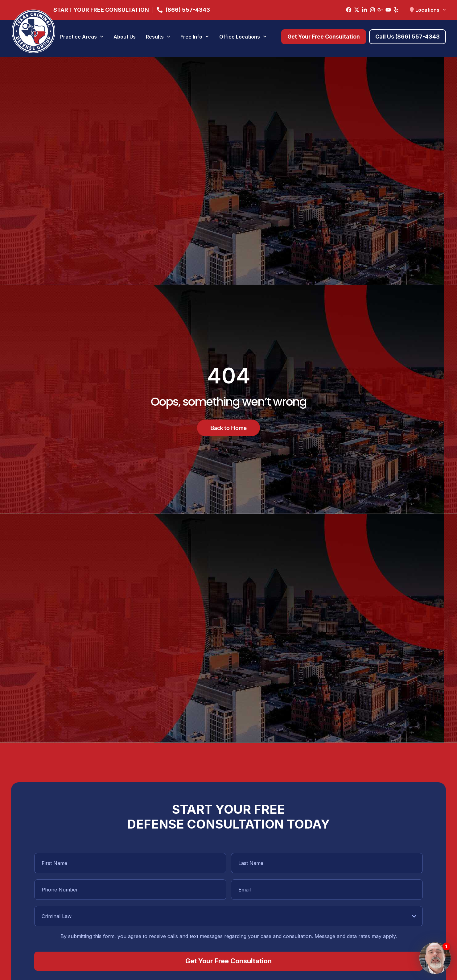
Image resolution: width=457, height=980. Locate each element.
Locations (431, 10)
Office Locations (243, 37)
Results (158, 37)
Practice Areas (82, 37)
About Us (125, 37)
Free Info (195, 37)
